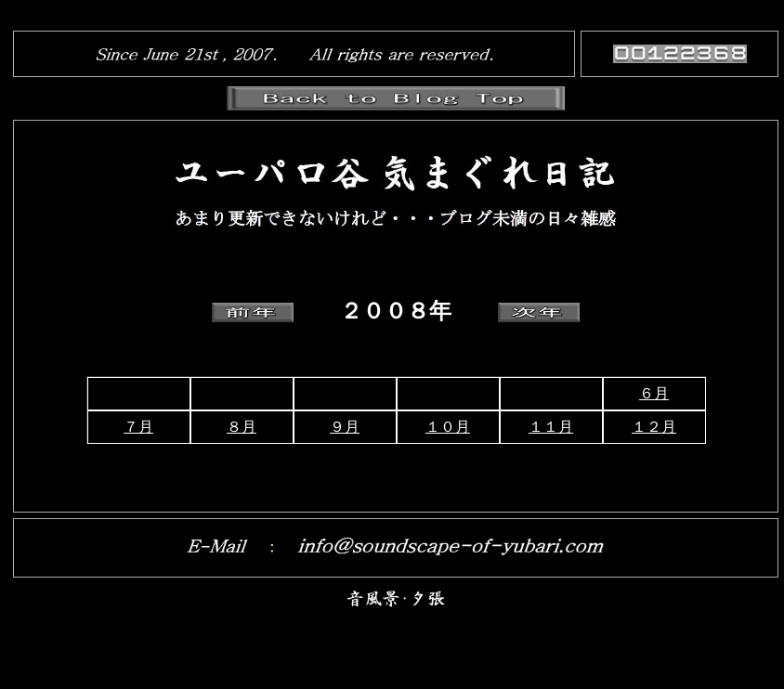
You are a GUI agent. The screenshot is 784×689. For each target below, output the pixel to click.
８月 (242, 427)
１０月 (448, 427)
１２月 (654, 427)
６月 (654, 393)
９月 (345, 427)
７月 (138, 427)
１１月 (551, 427)
